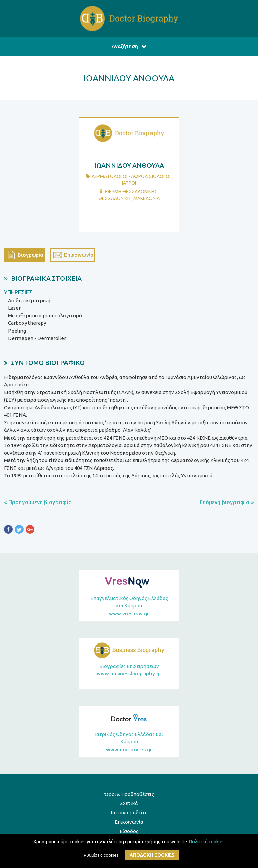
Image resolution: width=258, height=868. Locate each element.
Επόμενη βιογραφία (227, 502)
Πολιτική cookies (207, 842)
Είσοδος (129, 831)
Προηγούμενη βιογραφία (38, 502)
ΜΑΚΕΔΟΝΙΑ (146, 198)
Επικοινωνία (129, 822)
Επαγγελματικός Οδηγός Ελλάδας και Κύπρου (129, 606)
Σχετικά (129, 803)
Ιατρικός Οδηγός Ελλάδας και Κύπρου (129, 742)
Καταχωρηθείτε (129, 813)
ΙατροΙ (129, 183)
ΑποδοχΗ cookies (152, 855)
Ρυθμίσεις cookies (101, 855)
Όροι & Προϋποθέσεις (129, 794)
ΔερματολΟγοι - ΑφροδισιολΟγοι (131, 176)
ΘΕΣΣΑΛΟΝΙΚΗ (114, 198)
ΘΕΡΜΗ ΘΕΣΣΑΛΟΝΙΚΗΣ (131, 192)
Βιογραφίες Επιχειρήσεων (129, 671)
